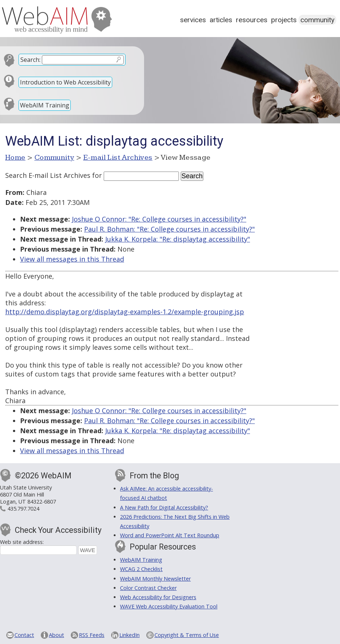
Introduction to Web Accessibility (65, 82)
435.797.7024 (23, 509)
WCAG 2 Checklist (141, 569)
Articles (221, 20)
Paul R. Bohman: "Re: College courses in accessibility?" (169, 229)
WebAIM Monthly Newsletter (155, 579)
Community (317, 20)
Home (15, 157)
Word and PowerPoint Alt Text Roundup (170, 535)
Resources (252, 20)
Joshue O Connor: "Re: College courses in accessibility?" (159, 219)
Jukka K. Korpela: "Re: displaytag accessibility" (178, 239)
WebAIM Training (45, 105)
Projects (284, 20)
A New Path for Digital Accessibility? (164, 507)
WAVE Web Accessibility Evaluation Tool (169, 606)
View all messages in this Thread (72, 259)
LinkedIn (129, 635)
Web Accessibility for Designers (158, 597)
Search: (30, 60)
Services (193, 20)
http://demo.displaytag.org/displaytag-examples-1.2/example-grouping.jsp (125, 312)
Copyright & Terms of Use (187, 635)
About (56, 635)
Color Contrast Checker (148, 588)
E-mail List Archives (118, 157)
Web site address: (22, 542)
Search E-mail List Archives (48, 175)
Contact (24, 635)
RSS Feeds (92, 635)
